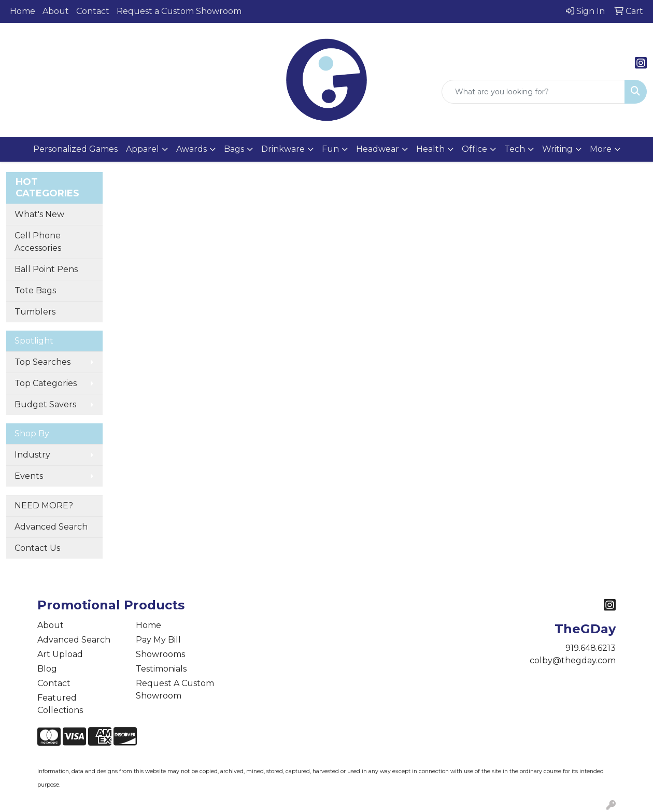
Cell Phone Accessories (38, 242)
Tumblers (35, 312)
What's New (39, 214)
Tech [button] (515, 149)
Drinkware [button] (283, 149)
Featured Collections (60, 704)
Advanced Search (51, 527)
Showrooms (160, 654)
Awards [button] (191, 149)
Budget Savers (45, 404)
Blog (47, 669)
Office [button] (474, 149)
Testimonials (161, 669)
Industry (32, 455)
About (56, 11)
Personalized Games (75, 149)
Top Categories (46, 383)
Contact (93, 11)
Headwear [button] (378, 149)
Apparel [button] (143, 149)
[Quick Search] (533, 92)
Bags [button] (234, 149)
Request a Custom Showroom (179, 11)
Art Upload (60, 654)
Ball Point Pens (46, 269)
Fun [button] (330, 149)
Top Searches (42, 362)
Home (23, 11)
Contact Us (37, 548)
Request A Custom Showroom (175, 689)
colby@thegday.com (573, 660)
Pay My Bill (158, 640)
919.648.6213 (591, 648)
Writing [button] (557, 149)
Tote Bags (35, 290)
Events (29, 476)
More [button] (601, 149)
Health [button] (430, 149)
